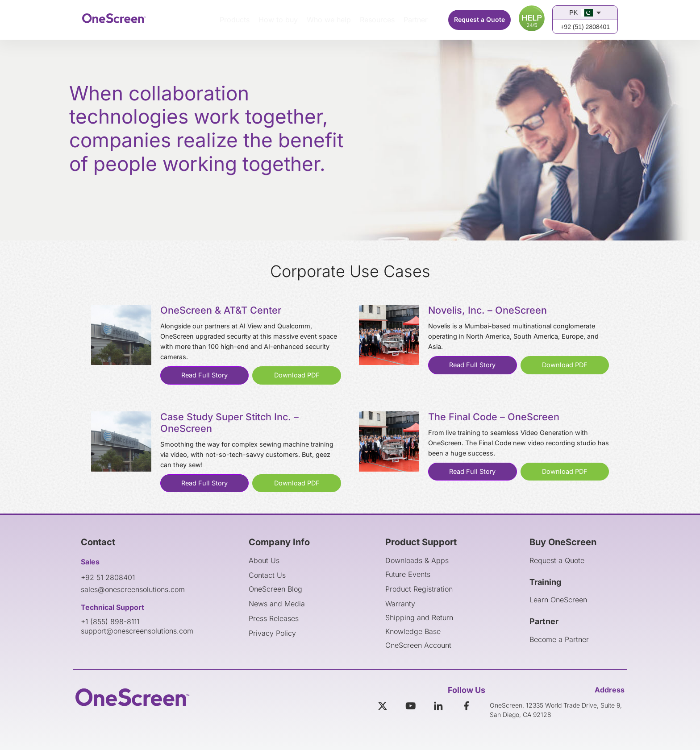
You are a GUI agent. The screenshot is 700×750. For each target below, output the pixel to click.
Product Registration (419, 589)
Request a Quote (479, 19)
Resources (377, 20)
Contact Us (267, 575)
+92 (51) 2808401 (585, 27)
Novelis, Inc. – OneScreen (487, 310)
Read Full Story (204, 375)
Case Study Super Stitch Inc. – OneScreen (229, 423)
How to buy (278, 20)
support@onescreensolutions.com (137, 631)
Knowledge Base (413, 631)
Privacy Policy (272, 633)
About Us (264, 560)
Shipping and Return (419, 617)
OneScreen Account (418, 645)
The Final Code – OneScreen (494, 417)
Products (235, 20)
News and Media (277, 604)
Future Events (408, 574)
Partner (416, 20)
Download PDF (297, 375)
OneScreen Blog (275, 589)
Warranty (400, 604)
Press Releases (274, 618)
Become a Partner (559, 639)
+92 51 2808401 (108, 577)
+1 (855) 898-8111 (110, 622)
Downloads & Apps (417, 560)
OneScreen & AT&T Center (221, 310)
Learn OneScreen (558, 600)
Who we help (329, 20)
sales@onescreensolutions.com (133, 589)
